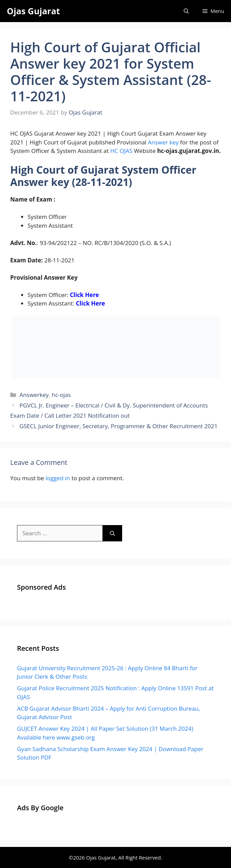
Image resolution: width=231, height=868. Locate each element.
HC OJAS (121, 151)
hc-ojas (61, 395)
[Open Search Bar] (186, 11)
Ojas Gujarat (33, 11)
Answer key (163, 142)
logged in (58, 478)
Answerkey (34, 395)
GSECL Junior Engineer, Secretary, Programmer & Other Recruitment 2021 (118, 426)
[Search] (112, 533)
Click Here (84, 295)
